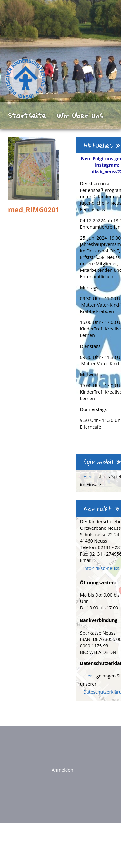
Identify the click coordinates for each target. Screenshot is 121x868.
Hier (88, 476)
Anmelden (62, 770)
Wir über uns (80, 115)
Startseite (27, 115)
